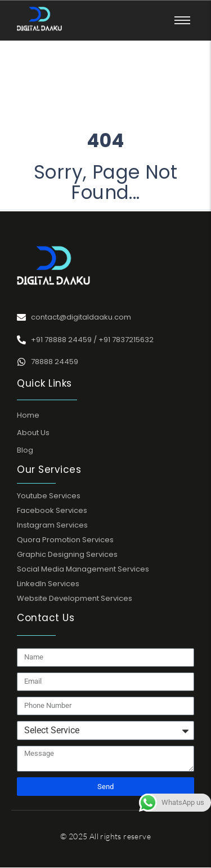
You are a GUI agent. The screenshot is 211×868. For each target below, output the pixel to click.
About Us (33, 433)
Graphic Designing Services (67, 554)
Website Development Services (75, 598)
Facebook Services (52, 510)
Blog (25, 450)
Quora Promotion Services (65, 540)
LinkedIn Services (48, 584)
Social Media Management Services (83, 569)
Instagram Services (52, 525)
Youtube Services (49, 496)
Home (28, 415)
